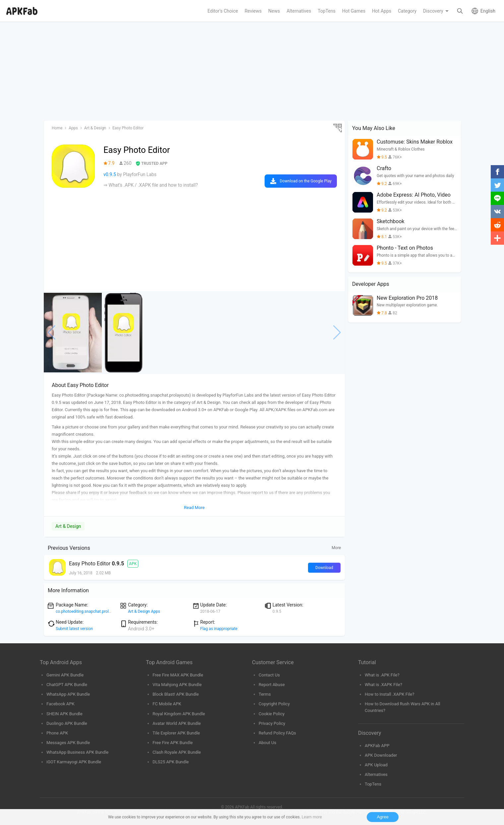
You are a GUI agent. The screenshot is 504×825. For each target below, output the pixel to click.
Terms (265, 694)
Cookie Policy (272, 714)
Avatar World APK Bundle (177, 723)
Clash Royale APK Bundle (177, 752)
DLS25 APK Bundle (171, 762)
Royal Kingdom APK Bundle (179, 714)
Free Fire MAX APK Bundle (178, 675)
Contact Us (269, 675)
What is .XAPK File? (383, 685)
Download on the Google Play (306, 181)
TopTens (373, 784)
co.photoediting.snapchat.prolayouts (88, 611)
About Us (267, 743)
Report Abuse (272, 685)
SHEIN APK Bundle (64, 714)
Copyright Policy (274, 704)
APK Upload (376, 765)
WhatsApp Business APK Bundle (77, 752)
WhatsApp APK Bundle (68, 694)
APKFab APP (377, 746)
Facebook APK (61, 704)
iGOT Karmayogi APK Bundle (74, 762)
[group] (73, 333)
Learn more (312, 817)
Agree (383, 817)
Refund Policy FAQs (277, 733)
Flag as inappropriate (219, 629)
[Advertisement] (243, 72)
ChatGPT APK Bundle (67, 685)
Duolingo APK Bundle (67, 723)
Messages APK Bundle (68, 743)
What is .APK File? (382, 675)
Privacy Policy (272, 723)
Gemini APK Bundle (65, 675)
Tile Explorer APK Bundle (176, 733)
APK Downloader (381, 755)
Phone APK (57, 733)
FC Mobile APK (167, 704)
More (336, 548)
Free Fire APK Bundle (173, 743)
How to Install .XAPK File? (389, 694)
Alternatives (376, 774)
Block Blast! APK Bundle (176, 694)
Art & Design (68, 526)
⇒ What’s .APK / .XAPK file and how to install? (151, 185)
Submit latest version (74, 629)
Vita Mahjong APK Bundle (177, 685)
